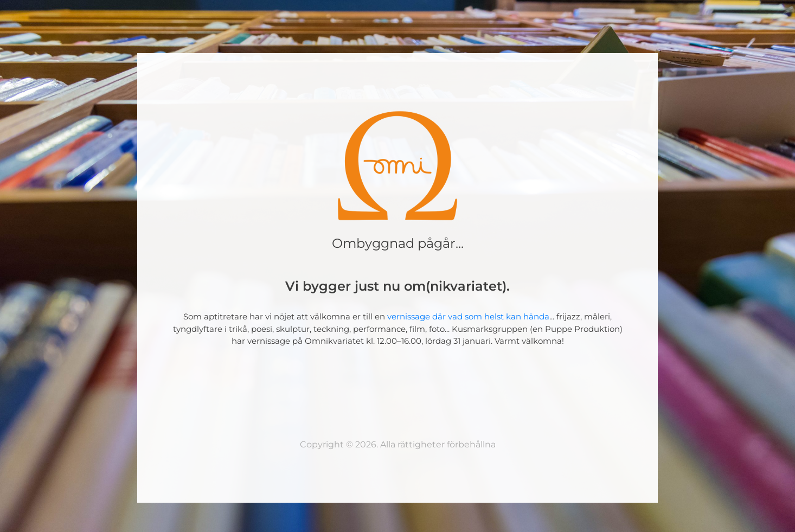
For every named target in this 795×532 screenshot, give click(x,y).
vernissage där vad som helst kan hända (468, 316)
